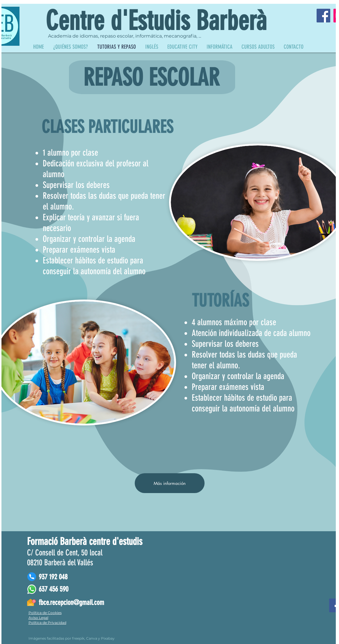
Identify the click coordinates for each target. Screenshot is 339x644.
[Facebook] (323, 16)
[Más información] (170, 483)
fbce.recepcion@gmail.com (71, 602)
